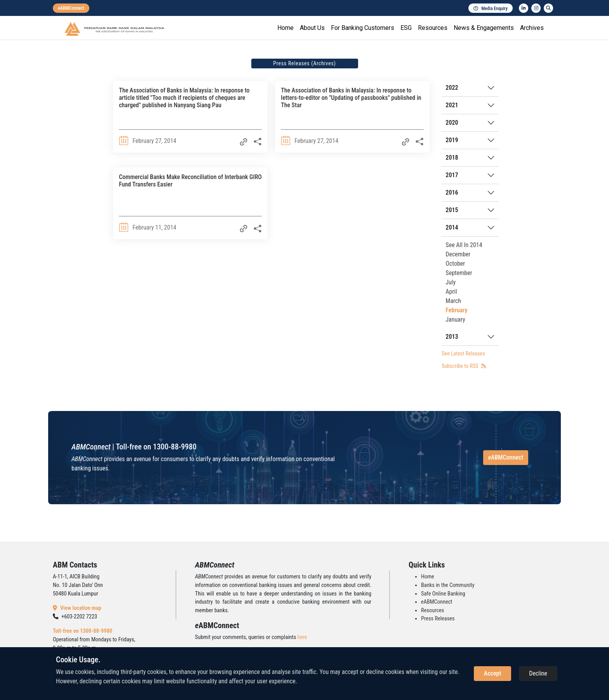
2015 (452, 210)
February (456, 310)
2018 (452, 158)
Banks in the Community (448, 585)
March (453, 301)
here (302, 637)
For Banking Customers (363, 28)
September (459, 273)
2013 (452, 337)
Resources (433, 28)
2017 (452, 175)
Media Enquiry (491, 9)
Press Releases (438, 619)
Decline (538, 673)
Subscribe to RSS (464, 366)
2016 (452, 192)
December (458, 254)
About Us (312, 28)
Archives (532, 28)
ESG (406, 28)
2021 (452, 105)
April (451, 292)
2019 (452, 140)
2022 (452, 88)
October (455, 264)
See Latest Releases (463, 353)
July (451, 282)
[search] (548, 8)
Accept (492, 673)
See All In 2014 (464, 245)
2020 (452, 123)
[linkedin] (524, 8)
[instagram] (536, 8)
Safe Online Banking (443, 594)
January (455, 320)
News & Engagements (484, 28)
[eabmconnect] (71, 8)
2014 (452, 227)
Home (285, 28)
